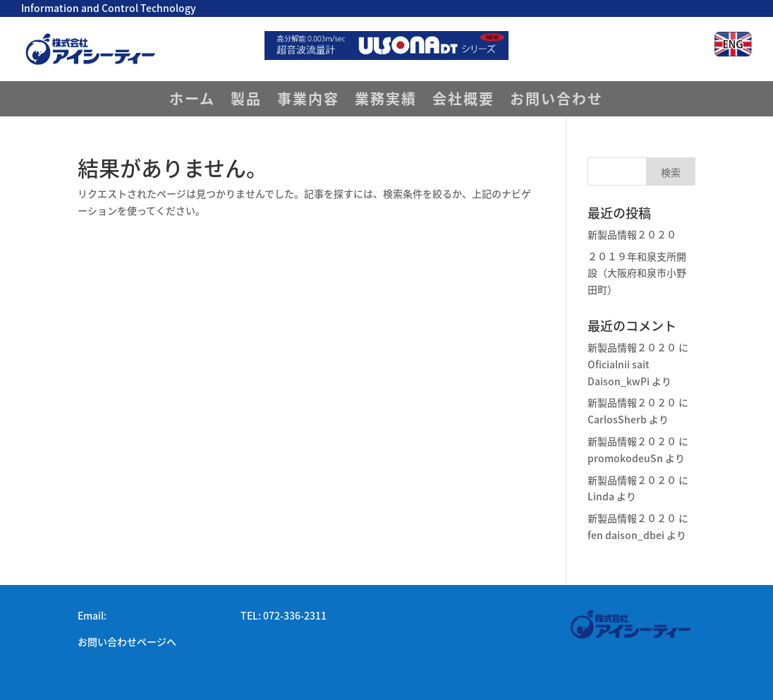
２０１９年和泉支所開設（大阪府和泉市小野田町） (637, 273)
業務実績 (386, 101)
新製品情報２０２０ (632, 234)
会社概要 (463, 101)
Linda (601, 496)
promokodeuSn (625, 458)
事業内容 (308, 101)
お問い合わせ (556, 101)
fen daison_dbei (626, 535)
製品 (246, 101)
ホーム (192, 101)
